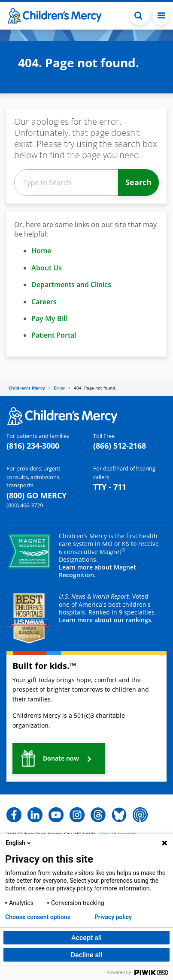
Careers (44, 302)
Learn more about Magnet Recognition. (97, 571)
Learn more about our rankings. (106, 620)
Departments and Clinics (71, 285)
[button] (59, 758)
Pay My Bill (49, 318)
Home (41, 251)
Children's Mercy (27, 388)
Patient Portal (54, 335)
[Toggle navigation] (161, 15)
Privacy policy (113, 917)
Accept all (86, 938)
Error (59, 388)
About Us (47, 268)
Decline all (87, 955)
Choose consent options (38, 917)
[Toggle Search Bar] (140, 15)
